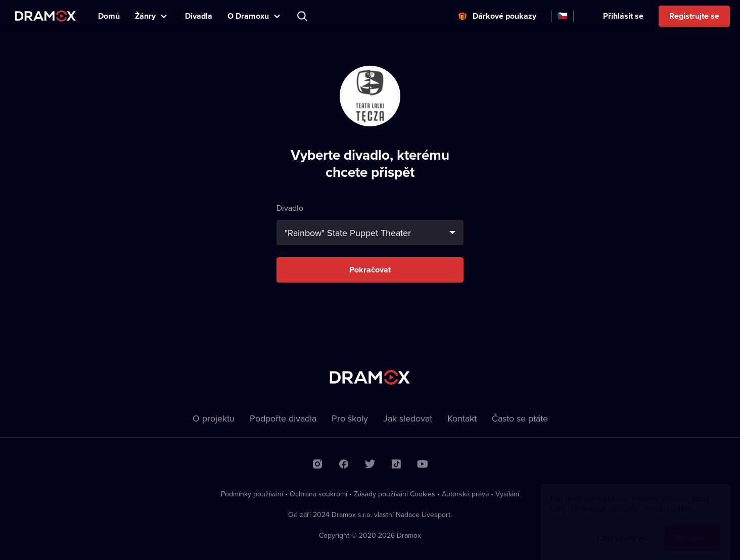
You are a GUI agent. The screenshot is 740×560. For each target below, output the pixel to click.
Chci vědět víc (622, 528)
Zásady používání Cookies (395, 494)
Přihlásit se (623, 16)
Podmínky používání (252, 494)
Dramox (45, 16)
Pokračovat (370, 270)
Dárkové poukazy (504, 16)
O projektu (214, 418)
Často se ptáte (520, 418)
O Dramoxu (248, 16)
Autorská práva (465, 494)
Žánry (145, 16)
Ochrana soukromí (318, 494)
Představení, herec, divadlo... (303, 16)
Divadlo (370, 224)
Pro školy (350, 418)
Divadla (199, 16)
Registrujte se (694, 16)
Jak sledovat (408, 418)
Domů (109, 16)
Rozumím (692, 528)
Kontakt (462, 418)
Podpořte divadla (283, 418)
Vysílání (507, 494)
